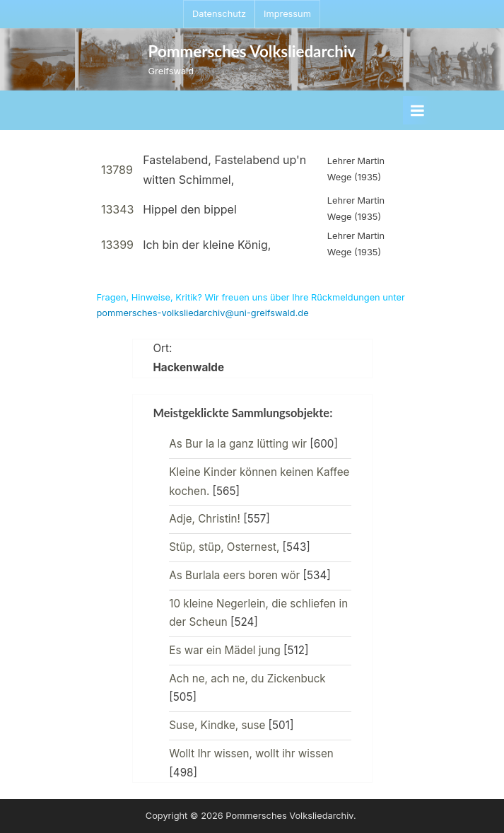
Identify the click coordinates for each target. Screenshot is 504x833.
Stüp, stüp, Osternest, (224, 547)
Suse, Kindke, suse (217, 725)
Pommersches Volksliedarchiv (252, 51)
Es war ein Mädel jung (224, 650)
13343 (118, 209)
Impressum (287, 14)
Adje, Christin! (205, 519)
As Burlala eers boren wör (234, 575)
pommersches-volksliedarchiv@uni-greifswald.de (203, 313)
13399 (117, 245)
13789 (117, 170)
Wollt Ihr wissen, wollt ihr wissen (251, 753)
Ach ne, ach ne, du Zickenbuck (247, 678)
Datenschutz (219, 14)
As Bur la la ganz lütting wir (238, 444)
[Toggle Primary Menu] (418, 110)
